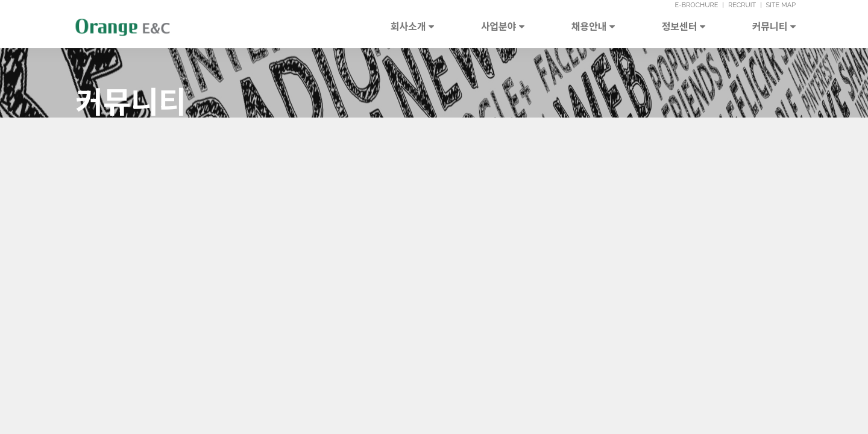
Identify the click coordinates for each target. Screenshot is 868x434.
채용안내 (593, 26)
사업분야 (503, 26)
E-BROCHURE (696, 5)
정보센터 (684, 26)
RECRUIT (742, 5)
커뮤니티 (774, 26)
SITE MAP (781, 5)
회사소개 (412, 26)
